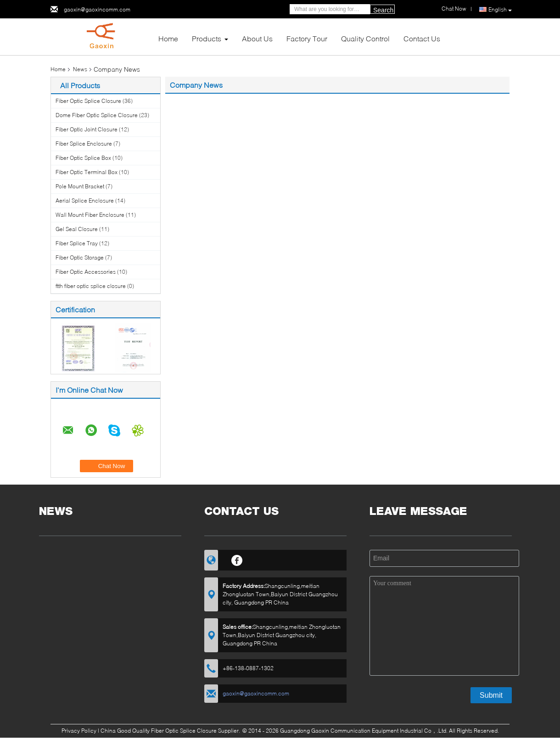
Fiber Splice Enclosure (84, 144)
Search (383, 10)
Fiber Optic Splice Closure (88, 101)
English (500, 10)
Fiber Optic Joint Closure (87, 129)
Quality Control (365, 38)
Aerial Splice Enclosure (85, 201)
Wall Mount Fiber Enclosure (90, 215)
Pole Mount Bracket (80, 186)
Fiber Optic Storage (80, 257)
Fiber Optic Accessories (86, 272)
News (80, 69)
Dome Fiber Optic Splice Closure (97, 115)
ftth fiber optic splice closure (91, 286)
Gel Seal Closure (77, 229)
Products (207, 38)
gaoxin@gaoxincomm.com (97, 9)
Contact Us (422, 38)
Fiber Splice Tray (77, 243)
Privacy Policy (79, 731)
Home (168, 38)
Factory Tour (307, 38)
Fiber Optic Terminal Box (87, 172)
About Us (257, 38)
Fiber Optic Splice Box (83, 158)
